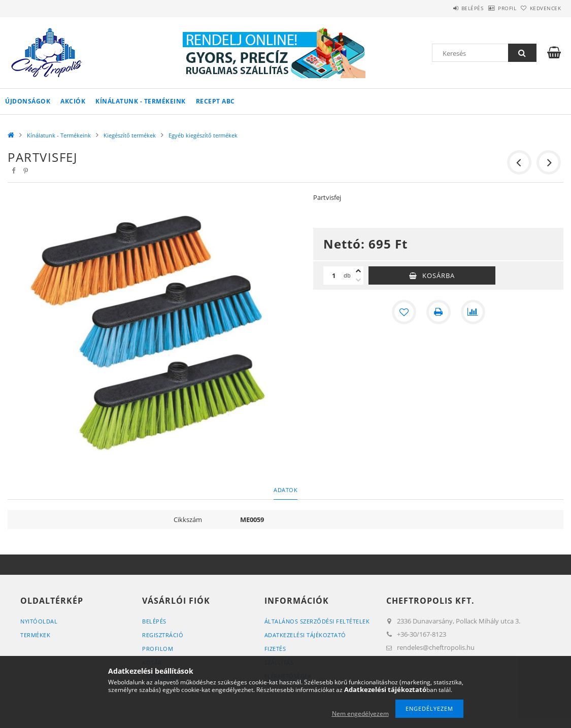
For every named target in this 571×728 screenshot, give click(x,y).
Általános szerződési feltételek (317, 621)
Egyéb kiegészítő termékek (203, 135)
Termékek (35, 635)
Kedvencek (541, 8)
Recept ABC (215, 101)
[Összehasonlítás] (473, 312)
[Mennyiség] (333, 275)
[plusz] (358, 271)
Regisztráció (163, 635)
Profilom (158, 649)
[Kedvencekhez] (404, 312)
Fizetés (275, 649)
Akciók (73, 101)
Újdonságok (28, 101)
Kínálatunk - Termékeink (141, 101)
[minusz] (358, 280)
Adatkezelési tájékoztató (305, 635)
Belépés (446, 8)
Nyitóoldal (39, 621)
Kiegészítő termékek (130, 135)
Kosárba (439, 275)
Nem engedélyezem (360, 714)
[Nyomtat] (439, 312)
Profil (491, 8)
